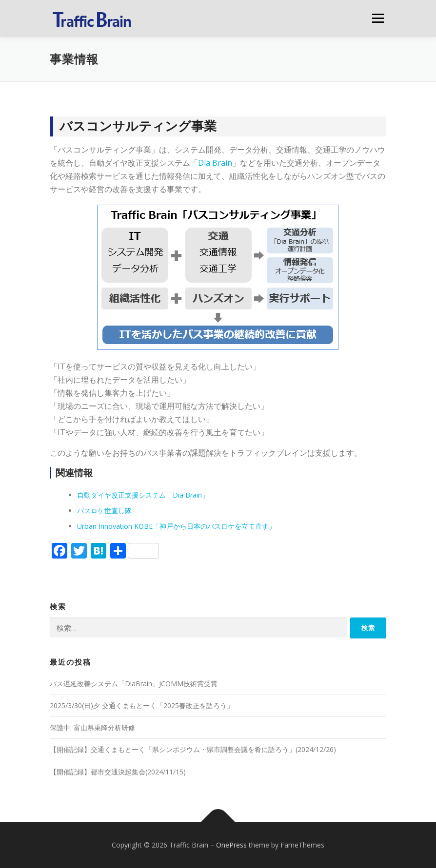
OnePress (231, 845)
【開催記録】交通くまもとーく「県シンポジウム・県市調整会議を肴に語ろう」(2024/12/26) (193, 749)
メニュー (378, 18)
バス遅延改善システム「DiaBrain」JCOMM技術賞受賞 (134, 684)
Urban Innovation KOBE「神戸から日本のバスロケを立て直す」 (176, 526)
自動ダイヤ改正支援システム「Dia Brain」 (143, 495)
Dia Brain (215, 163)
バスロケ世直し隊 (104, 511)
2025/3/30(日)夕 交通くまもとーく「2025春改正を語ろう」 (142, 705)
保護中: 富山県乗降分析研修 (92, 727)
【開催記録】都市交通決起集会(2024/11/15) (118, 772)
